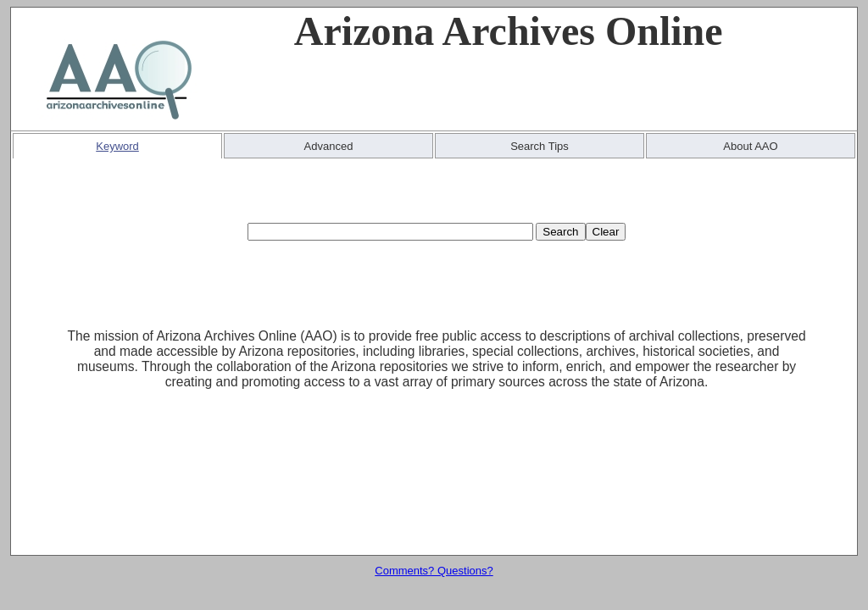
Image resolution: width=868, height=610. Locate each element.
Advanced (329, 146)
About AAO (750, 146)
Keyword (117, 146)
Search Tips (540, 146)
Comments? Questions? (434, 571)
